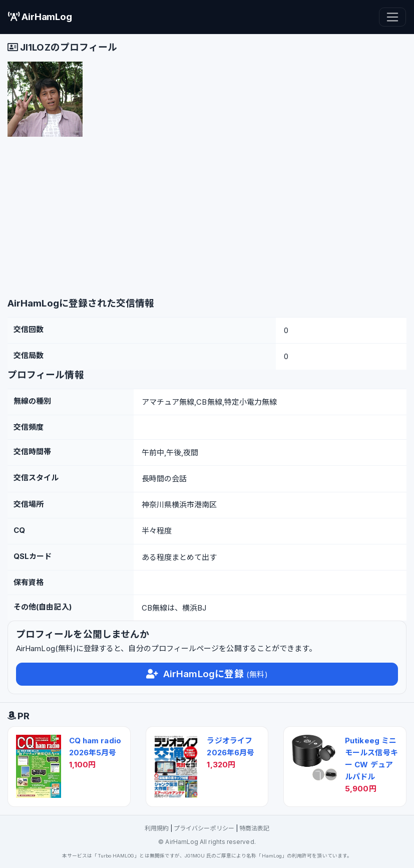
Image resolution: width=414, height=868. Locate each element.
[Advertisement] (207, 220)
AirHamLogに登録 (207, 674)
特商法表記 (254, 828)
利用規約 (157, 828)
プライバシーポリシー (204, 828)
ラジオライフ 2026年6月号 (231, 747)
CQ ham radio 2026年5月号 (95, 747)
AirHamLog (40, 17)
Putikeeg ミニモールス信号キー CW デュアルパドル (371, 759)
